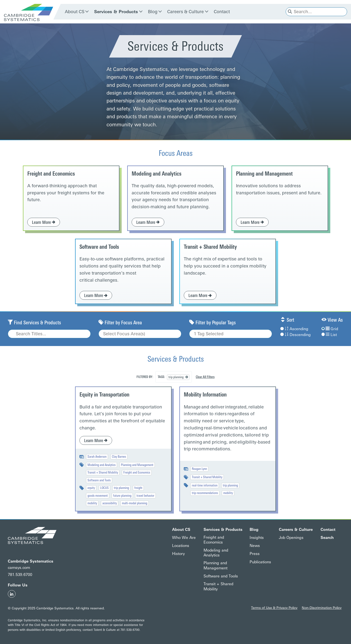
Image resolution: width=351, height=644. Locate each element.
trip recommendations (205, 493)
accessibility (110, 503)
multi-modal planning (135, 503)
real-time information (205, 485)
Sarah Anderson (97, 456)
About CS (75, 12)
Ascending (294, 329)
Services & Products (116, 12)
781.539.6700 (20, 575)
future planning (122, 495)
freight (138, 488)
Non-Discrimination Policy (322, 608)
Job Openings (291, 538)
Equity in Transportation (104, 395)
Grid (330, 329)
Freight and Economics (51, 174)
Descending (295, 335)
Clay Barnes (119, 456)
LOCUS (104, 488)
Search (327, 538)
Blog (153, 12)
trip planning (121, 488)
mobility (92, 503)
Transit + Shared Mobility (210, 247)
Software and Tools (99, 247)
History (178, 554)
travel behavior (145, 495)
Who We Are (184, 538)
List (329, 335)
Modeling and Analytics (156, 174)
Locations (181, 546)
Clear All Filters (205, 377)
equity (91, 488)
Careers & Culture (185, 12)
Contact (222, 12)
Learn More (44, 222)
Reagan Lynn (199, 469)
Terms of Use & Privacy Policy (274, 608)
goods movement (98, 495)
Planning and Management (264, 174)
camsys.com (19, 568)
